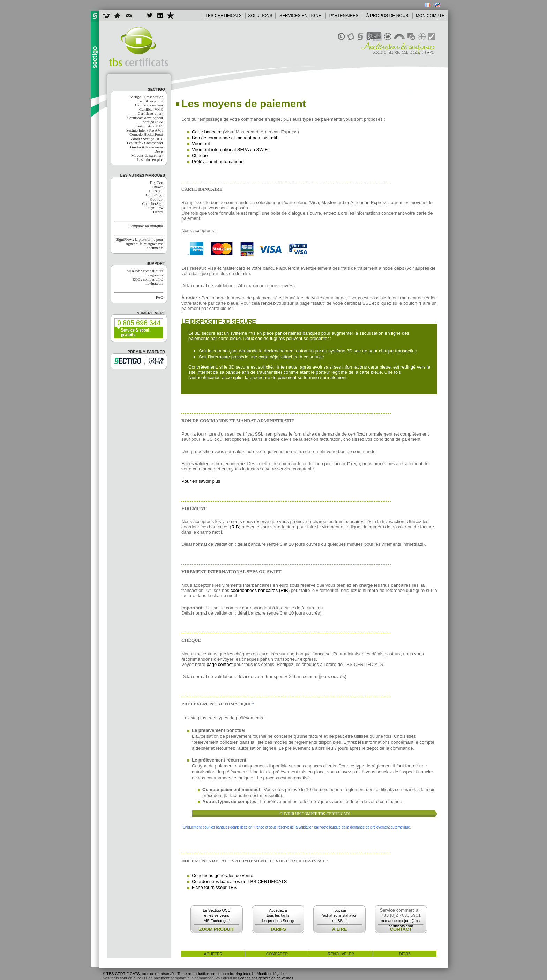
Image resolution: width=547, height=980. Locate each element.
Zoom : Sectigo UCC (147, 139)
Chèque (200, 155)
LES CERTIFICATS (224, 16)
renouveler (341, 954)
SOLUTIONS (260, 16)
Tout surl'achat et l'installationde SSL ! (339, 915)
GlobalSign (155, 195)
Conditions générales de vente (223, 875)
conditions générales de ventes (267, 978)
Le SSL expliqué (150, 101)
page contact (219, 664)
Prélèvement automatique (218, 161)
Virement (201, 144)
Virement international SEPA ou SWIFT (231, 150)
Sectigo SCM (153, 122)
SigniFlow (155, 208)
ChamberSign (153, 203)
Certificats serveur (149, 105)
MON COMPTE (430, 16)
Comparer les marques (146, 226)
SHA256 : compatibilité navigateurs (145, 273)
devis (405, 954)
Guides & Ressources (147, 147)
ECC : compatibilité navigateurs (148, 281)
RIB (235, 527)
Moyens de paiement (147, 155)
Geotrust (157, 199)
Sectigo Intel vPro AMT (145, 130)
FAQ (160, 297)
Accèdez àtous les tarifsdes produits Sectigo (278, 915)
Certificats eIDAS (149, 126)
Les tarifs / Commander (145, 143)
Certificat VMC (151, 109)
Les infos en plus (150, 159)
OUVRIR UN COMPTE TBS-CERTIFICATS (315, 814)
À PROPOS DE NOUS (387, 16)
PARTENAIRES (344, 16)
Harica (158, 212)
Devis (159, 151)
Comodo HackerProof (146, 134)
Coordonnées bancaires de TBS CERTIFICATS (239, 881)
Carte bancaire (207, 132)
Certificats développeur (145, 118)
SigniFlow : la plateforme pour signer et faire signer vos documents (140, 244)
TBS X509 (155, 191)
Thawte (158, 187)
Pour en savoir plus (201, 481)
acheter (213, 954)
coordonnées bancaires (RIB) (260, 590)
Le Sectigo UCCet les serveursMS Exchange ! (217, 915)
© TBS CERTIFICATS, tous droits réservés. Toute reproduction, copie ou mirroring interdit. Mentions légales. (195, 974)
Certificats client (151, 113)
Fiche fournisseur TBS (214, 887)
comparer (277, 954)
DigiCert (157, 183)
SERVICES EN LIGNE (300, 16)
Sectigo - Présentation (146, 97)
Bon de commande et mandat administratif (234, 138)
